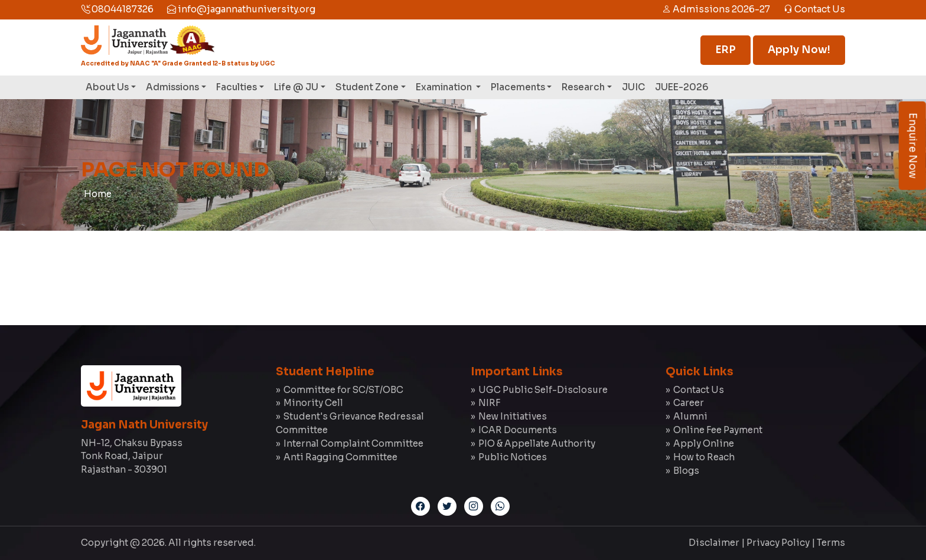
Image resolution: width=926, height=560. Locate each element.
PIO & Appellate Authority (537, 443)
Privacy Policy (778, 543)
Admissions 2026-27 (716, 9)
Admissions (172, 87)
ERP (726, 50)
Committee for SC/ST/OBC (343, 390)
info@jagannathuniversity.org (241, 9)
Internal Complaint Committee (353, 443)
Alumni (690, 416)
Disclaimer (714, 543)
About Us (107, 87)
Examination (445, 87)
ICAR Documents (518, 430)
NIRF (489, 403)
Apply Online (704, 443)
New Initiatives (513, 416)
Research (583, 87)
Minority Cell (313, 403)
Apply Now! (799, 50)
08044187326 (117, 9)
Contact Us (814, 9)
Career (689, 403)
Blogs (686, 471)
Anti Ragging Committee (340, 457)
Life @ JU (296, 87)
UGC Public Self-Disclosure (543, 390)
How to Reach (704, 457)
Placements (518, 87)
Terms (831, 543)
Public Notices (513, 457)
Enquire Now (913, 146)
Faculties (237, 87)
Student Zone (367, 87)
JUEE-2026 (682, 87)
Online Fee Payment (718, 430)
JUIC (633, 87)
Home (98, 194)
